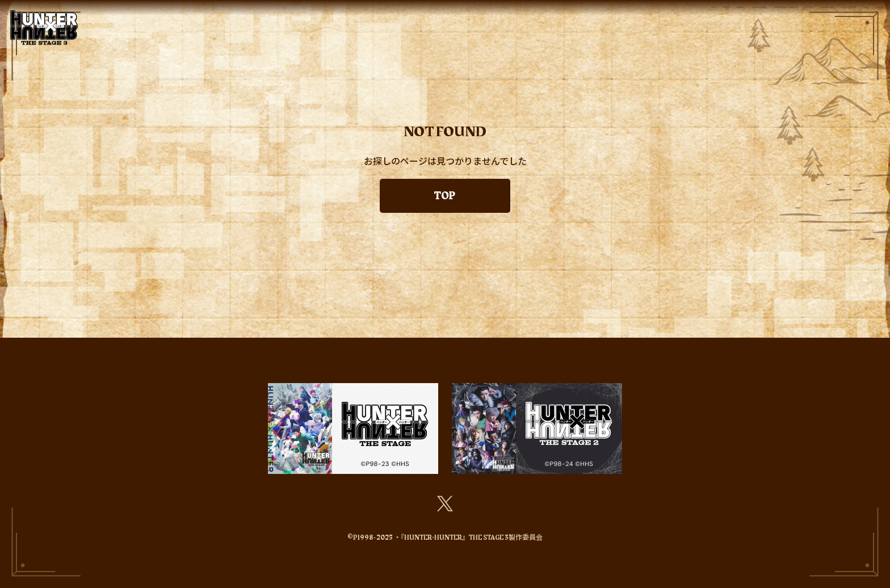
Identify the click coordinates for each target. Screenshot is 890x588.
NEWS (330, 14)
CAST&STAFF (441, 14)
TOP (290, 14)
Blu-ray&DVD (765, 14)
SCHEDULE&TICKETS (540, 14)
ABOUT (377, 14)
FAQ (822, 14)
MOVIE (863, 14)
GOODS (624, 14)
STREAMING (686, 14)
